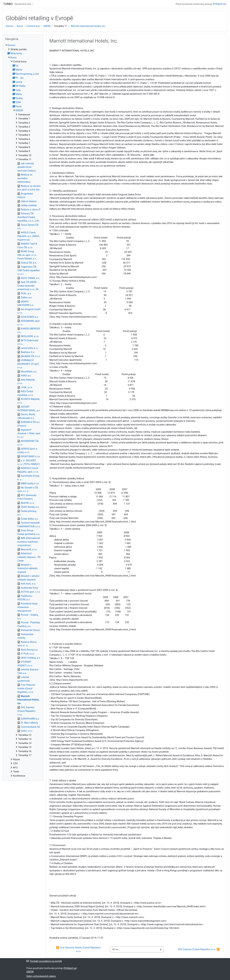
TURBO (8, 4)
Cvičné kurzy (33, 26)
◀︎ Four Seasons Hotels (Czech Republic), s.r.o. (79, 949)
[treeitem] (23, 410)
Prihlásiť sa (219, 4)
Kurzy (20, 26)
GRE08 (47, 26)
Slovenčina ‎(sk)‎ (23, 4)
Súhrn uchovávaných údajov (41, 976)
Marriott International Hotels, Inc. (88, 26)
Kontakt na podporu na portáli (44, 961)
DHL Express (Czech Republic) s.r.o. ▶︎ (199, 949)
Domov (10, 26)
